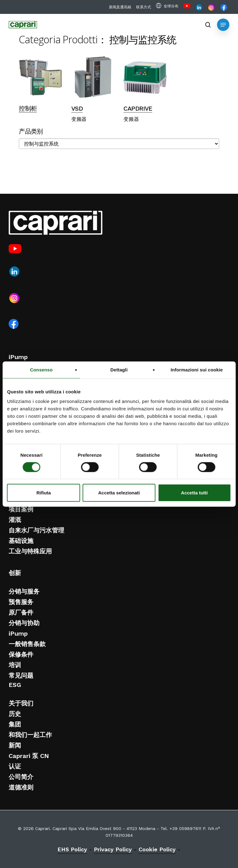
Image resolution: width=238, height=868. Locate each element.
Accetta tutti (194, 493)
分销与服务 (24, 591)
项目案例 (21, 509)
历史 (15, 714)
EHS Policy (72, 849)
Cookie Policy (157, 849)
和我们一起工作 (30, 735)
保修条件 (21, 654)
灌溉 (15, 520)
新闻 (15, 745)
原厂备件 (21, 612)
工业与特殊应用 (30, 551)
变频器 (79, 119)
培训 (15, 665)
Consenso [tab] (41, 369)
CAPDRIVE (138, 109)
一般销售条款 (27, 644)
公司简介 (21, 777)
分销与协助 (24, 623)
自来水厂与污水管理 (36, 530)
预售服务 (21, 602)
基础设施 (21, 541)
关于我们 (21, 703)
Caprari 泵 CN (29, 756)
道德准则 (21, 787)
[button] (223, 25)
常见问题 (21, 675)
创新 (15, 573)
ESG (15, 685)
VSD (77, 109)
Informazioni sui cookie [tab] (197, 369)
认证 (15, 766)
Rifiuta (44, 493)
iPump (18, 357)
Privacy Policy (113, 849)
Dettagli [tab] (119, 369)
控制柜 (28, 109)
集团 (15, 724)
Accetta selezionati (119, 493)
